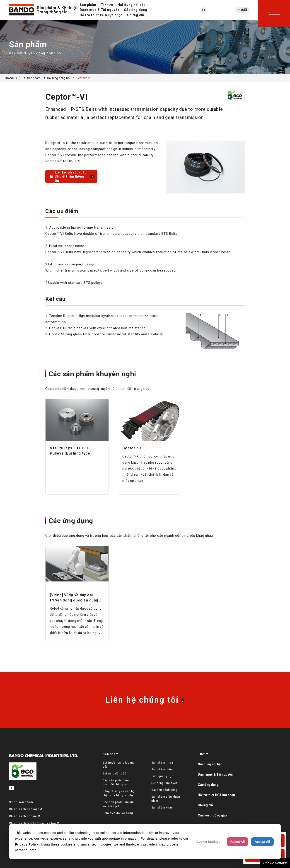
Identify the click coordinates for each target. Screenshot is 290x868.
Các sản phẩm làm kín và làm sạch (118, 804)
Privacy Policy (27, 844)
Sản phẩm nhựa (162, 763)
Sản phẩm (88, 5)
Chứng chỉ (136, 15)
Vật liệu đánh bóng (164, 790)
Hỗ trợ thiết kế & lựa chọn (101, 15)
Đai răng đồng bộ (58, 78)
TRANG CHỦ (12, 78)
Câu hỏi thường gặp (212, 815)
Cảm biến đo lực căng (118, 813)
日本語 (242, 10)
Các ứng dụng (136, 10)
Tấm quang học (162, 776)
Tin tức (107, 5)
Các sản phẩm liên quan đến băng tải (116, 782)
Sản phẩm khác (162, 808)
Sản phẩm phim (162, 769)
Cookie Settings (275, 863)
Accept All (262, 842)
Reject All (238, 842)
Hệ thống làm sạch (164, 783)
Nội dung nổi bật (131, 5)
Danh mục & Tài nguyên (100, 10)
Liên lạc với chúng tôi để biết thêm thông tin (71, 176)
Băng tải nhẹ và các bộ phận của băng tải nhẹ (119, 793)
